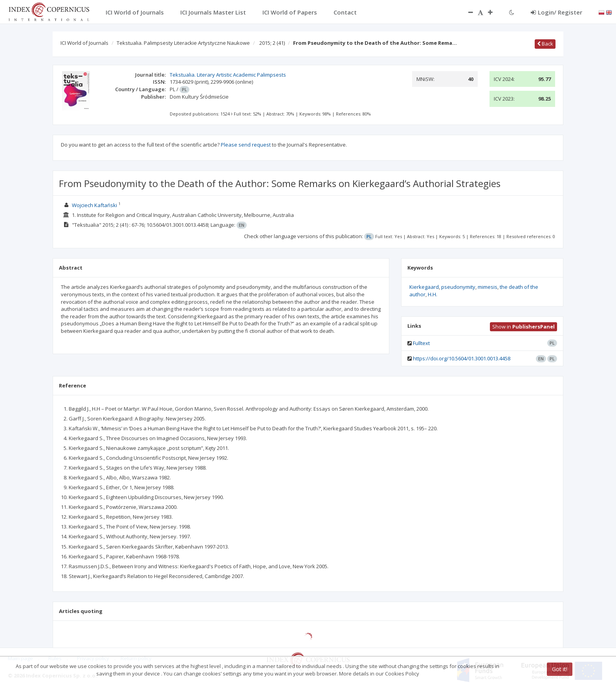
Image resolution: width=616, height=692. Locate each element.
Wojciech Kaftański (94, 205)
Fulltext (421, 343)
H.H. (433, 294)
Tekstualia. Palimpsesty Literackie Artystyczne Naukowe (183, 43)
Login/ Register (556, 12)
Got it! (560, 669)
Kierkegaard (424, 287)
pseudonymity (458, 287)
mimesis (488, 287)
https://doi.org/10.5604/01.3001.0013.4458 (462, 358)
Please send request (246, 145)
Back (545, 44)
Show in (523, 327)
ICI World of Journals (84, 43)
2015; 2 (272, 43)
